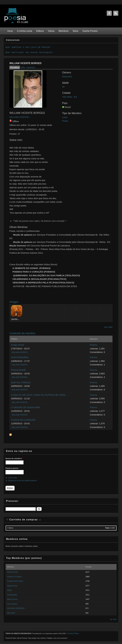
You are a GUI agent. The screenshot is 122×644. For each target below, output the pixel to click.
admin (10, 590)
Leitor (65, 117)
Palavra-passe (13, 468)
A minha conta (25, 31)
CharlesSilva (12, 595)
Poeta (65, 121)
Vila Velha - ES (70, 97)
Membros (64, 31)
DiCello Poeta (13, 572)
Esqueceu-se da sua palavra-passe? (23, 481)
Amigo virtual (17, 345)
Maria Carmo (12, 599)
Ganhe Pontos (90, 31)
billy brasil (11, 613)
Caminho (31, 67)
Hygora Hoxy (12, 586)
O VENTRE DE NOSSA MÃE (25, 407)
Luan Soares (12, 604)
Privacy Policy (73, 633)
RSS (116, 13)
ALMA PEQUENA (20, 357)
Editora (40, 31)
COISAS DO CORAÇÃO (23, 420)
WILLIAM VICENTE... (20, 117)
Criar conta (13, 478)
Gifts (23, 67)
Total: (107, 528)
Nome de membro (14, 458)
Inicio (10, 31)
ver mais (108, 327)
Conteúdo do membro (22, 333)
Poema (93, 345)
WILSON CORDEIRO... (16, 608)
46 (63, 87)
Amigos (14, 302)
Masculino (67, 76)
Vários (51, 31)
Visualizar (15, 67)
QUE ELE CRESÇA (21, 382)
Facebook (109, 13)
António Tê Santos (14, 577)
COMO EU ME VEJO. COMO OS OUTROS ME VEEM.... (39, 395)
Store (75, 31)
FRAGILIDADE (18, 370)
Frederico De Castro (15, 581)
